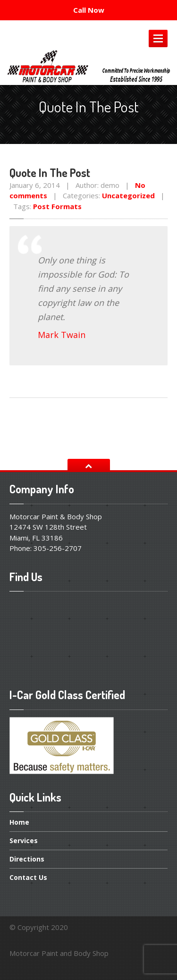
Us (28, 877)
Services (24, 841)
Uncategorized (128, 195)
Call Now (89, 10)
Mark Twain (62, 335)
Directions (27, 859)
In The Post (50, 173)
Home (19, 823)
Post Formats (57, 206)
